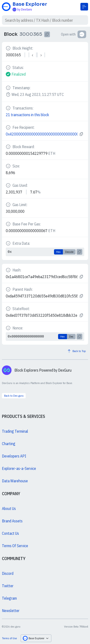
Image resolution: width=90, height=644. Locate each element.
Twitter (8, 586)
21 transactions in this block (27, 115)
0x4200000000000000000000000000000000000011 (42, 134)
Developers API (14, 456)
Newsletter (11, 611)
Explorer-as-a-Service (19, 468)
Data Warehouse (15, 481)
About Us (9, 509)
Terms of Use (9, 638)
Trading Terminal (15, 431)
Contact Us (10, 533)
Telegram (9, 598)
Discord (8, 573)
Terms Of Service (15, 546)
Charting (9, 444)
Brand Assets (12, 521)
